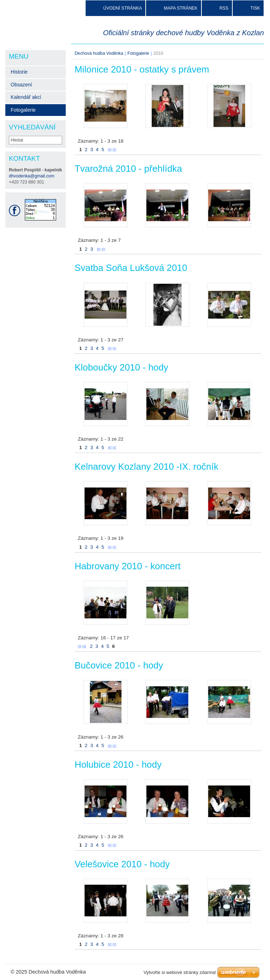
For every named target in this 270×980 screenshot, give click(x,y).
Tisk (255, 8)
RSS (224, 8)
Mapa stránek (180, 8)
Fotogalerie (138, 53)
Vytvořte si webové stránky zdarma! (180, 972)
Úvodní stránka (123, 8)
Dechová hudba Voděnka (99, 53)
